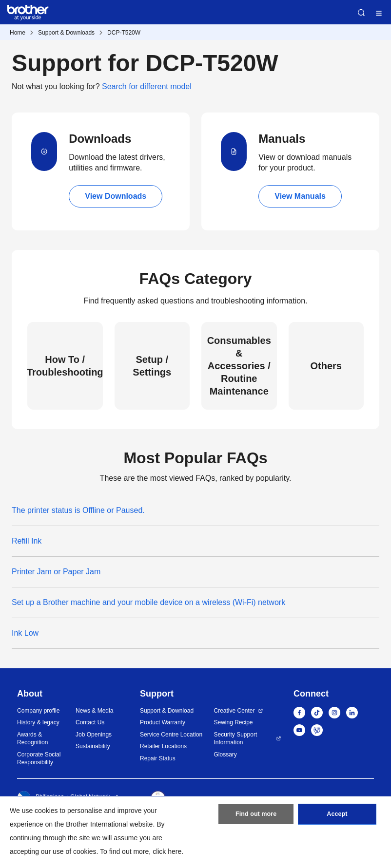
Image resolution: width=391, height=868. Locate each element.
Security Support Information (236, 739)
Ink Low (25, 633)
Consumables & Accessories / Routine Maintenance (239, 366)
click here (167, 851)
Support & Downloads (66, 33)
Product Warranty (163, 722)
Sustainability (93, 746)
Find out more (256, 817)
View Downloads (116, 196)
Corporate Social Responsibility (39, 759)
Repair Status (158, 758)
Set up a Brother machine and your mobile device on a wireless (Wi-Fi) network (148, 602)
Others (326, 366)
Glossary (225, 755)
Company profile (38, 711)
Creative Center (235, 711)
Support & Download (167, 711)
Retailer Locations (163, 746)
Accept (337, 817)
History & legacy (38, 722)
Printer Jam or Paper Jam (56, 572)
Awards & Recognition (32, 739)
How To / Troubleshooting (65, 366)
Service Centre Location (171, 735)
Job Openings (94, 735)
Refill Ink (27, 541)
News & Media (94, 711)
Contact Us (90, 722)
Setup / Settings (152, 366)
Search (361, 13)
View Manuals (300, 196)
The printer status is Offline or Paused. (78, 510)
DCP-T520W (124, 33)
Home (18, 33)
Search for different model (147, 86)
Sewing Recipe (234, 722)
